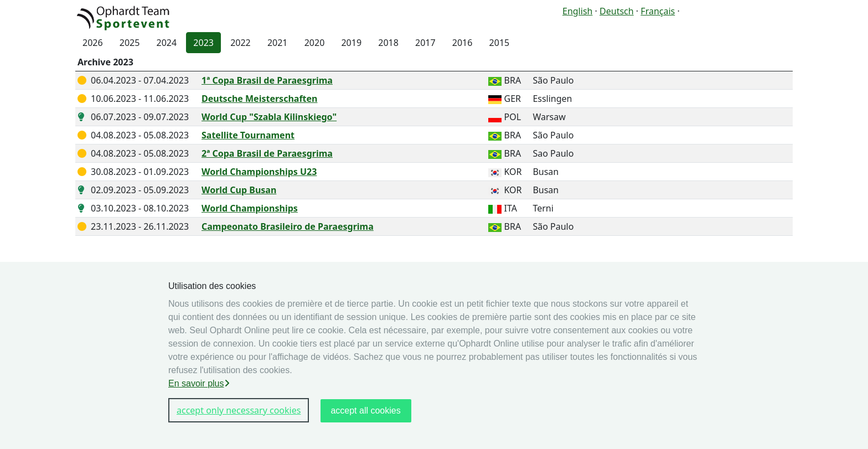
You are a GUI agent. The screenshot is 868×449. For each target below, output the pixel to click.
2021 (278, 43)
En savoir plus (199, 383)
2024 (167, 43)
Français (658, 11)
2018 (388, 43)
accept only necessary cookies (239, 410)
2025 (130, 43)
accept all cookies (365, 411)
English (577, 11)
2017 (425, 43)
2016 (463, 43)
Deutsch (617, 11)
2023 (203, 43)
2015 (500, 43)
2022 (241, 43)
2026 (93, 43)
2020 (315, 43)
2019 (351, 43)
